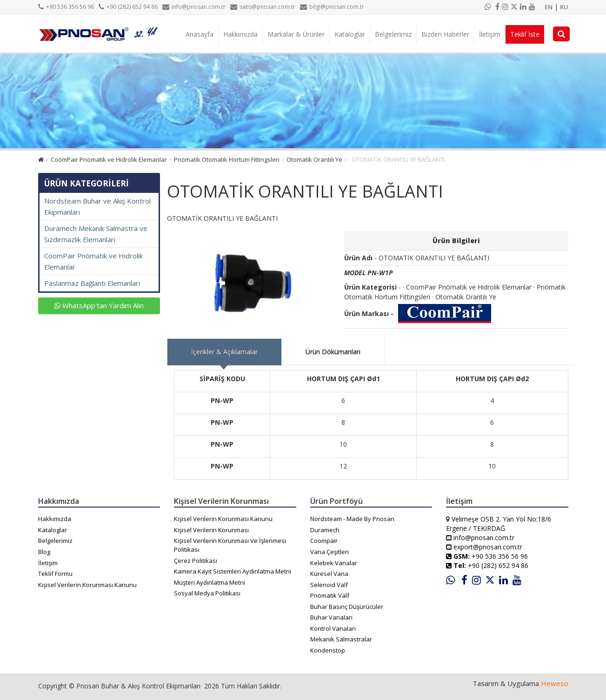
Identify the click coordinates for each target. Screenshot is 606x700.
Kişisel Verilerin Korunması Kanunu (87, 585)
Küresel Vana (329, 574)
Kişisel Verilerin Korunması (211, 530)
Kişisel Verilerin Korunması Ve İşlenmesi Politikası (230, 545)
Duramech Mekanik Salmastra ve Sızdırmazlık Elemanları (96, 234)
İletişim (490, 34)
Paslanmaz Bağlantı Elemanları (92, 283)
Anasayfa (200, 34)
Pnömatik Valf (330, 595)
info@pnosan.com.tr (194, 7)
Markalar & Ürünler (296, 34)
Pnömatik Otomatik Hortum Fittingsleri (227, 159)
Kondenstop (328, 650)
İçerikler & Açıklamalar (224, 352)
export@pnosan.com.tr (488, 547)
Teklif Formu (55, 574)
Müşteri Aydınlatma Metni (210, 582)
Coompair (324, 541)
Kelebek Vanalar (334, 563)
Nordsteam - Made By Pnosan (352, 519)
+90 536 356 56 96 (66, 7)
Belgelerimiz (393, 34)
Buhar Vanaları (331, 617)
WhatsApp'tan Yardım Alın (99, 305)
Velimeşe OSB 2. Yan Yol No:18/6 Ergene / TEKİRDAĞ (499, 524)
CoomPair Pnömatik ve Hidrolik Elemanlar (109, 159)
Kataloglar (350, 34)
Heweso (555, 683)
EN (549, 7)
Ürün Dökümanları (333, 352)
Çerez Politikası (196, 561)
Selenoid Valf (329, 585)
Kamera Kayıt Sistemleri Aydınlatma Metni (233, 571)
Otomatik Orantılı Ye (314, 159)
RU (564, 7)
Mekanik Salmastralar (341, 639)
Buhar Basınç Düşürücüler (347, 607)
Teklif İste (525, 34)
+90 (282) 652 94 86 (128, 7)
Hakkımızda (240, 34)
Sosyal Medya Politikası (207, 593)
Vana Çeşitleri (330, 552)
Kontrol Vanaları (333, 628)
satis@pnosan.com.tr (263, 7)
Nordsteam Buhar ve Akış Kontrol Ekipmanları (97, 206)
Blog (44, 552)
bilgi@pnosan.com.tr (332, 7)
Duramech (325, 530)
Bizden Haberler (445, 34)
